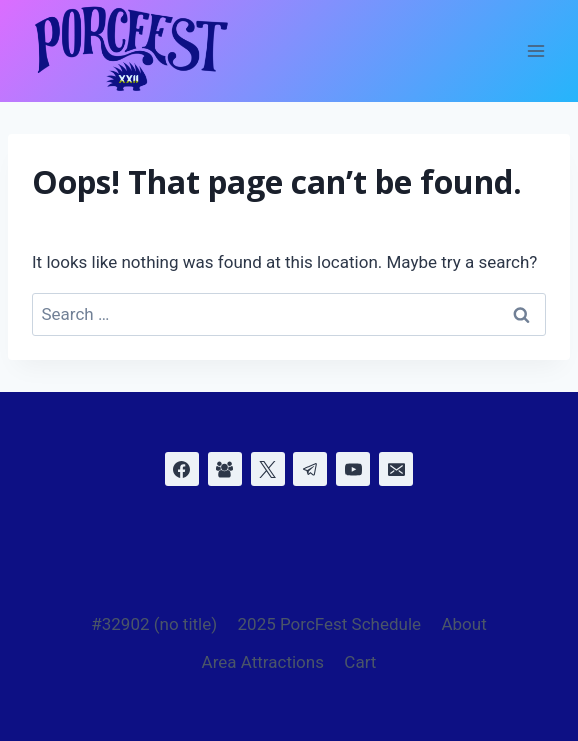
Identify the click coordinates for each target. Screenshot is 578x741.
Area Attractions (263, 662)
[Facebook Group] (225, 469)
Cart (360, 662)
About (463, 624)
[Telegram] (310, 469)
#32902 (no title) (154, 624)
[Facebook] (182, 469)
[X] (268, 469)
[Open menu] (535, 51)
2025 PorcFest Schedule (330, 624)
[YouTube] (353, 469)
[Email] (396, 469)
